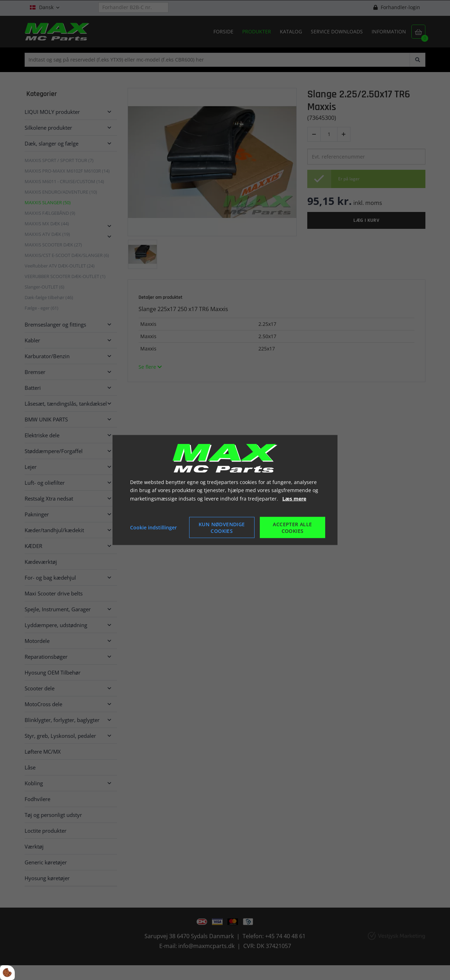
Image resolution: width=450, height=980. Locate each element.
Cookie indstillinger (153, 527)
